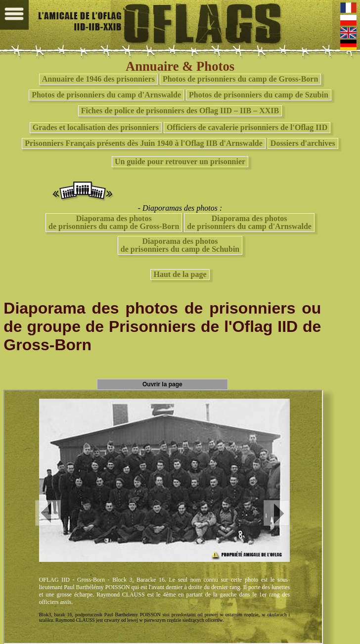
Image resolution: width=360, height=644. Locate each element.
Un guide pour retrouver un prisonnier (180, 161)
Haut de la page (180, 274)
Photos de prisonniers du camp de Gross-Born (240, 79)
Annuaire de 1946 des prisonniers (98, 79)
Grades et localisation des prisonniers (96, 127)
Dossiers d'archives (303, 143)
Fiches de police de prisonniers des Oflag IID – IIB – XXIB (180, 111)
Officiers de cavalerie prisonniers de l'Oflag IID (247, 127)
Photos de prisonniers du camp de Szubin (259, 95)
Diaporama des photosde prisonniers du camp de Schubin (180, 245)
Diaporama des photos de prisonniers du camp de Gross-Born (114, 222)
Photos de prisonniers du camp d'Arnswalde (106, 95)
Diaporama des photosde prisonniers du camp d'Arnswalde (249, 222)
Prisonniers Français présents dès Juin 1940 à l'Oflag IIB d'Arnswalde (143, 143)
